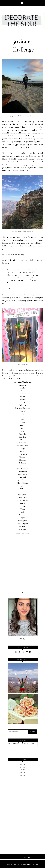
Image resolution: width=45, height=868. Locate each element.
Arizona (23, 391)
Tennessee (22, 506)
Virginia (22, 518)
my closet (23, 743)
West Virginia (23, 523)
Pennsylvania (22, 495)
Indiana (22, 425)
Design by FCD (33, 864)
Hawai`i (22, 417)
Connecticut (22, 402)
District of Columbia (22, 408)
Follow (10, 752)
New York (23, 477)
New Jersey (22, 472)
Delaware (22, 405)
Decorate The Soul (20, 864)
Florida (22, 411)
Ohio (23, 486)
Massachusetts (22, 446)
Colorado (22, 399)
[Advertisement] (23, 797)
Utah (23, 512)
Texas (23, 509)
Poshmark (33, 743)
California (23, 397)
